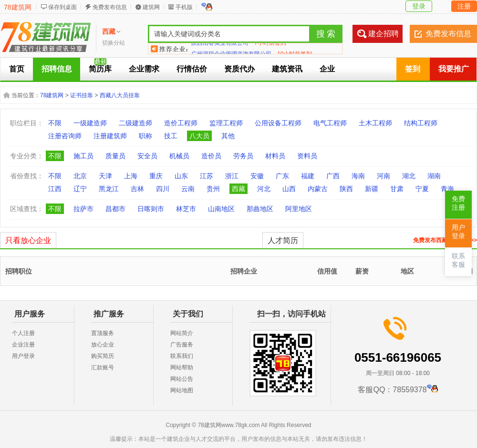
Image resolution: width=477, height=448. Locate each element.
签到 (413, 69)
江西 (55, 189)
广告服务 (182, 345)
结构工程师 (421, 123)
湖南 (434, 176)
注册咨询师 (65, 136)
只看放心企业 (28, 240)
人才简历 (283, 240)
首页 (17, 69)
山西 (289, 189)
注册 (464, 6)
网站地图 (182, 390)
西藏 (238, 189)
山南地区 (221, 209)
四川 (163, 189)
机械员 (179, 156)
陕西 (346, 189)
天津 (105, 176)
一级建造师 (90, 123)
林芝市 (186, 209)
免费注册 (458, 203)
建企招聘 (384, 34)
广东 (282, 176)
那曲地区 (260, 209)
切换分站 (114, 43)
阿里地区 (299, 209)
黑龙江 (109, 189)
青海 (447, 189)
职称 (145, 136)
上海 (131, 176)
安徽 (257, 176)
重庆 (156, 176)
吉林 (137, 189)
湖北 (409, 176)
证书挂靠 (82, 95)
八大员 (199, 136)
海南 (358, 176)
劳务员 (243, 156)
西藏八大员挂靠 (120, 95)
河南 (384, 176)
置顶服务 (103, 333)
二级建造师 (135, 123)
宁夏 (422, 189)
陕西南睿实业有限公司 (220, 49)
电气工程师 (330, 123)
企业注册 (23, 345)
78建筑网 (18, 7)
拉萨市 (83, 209)
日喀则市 (151, 209)
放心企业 (103, 345)
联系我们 (182, 356)
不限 (55, 123)
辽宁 (80, 189)
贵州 (213, 189)
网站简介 (182, 333)
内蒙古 (318, 189)
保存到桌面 (62, 7)
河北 (264, 189)
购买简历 (103, 356)
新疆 (372, 189)
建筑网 (151, 7)
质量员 (115, 156)
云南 (188, 189)
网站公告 (182, 379)
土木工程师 (375, 123)
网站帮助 (182, 367)
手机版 (184, 7)
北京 (80, 176)
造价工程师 (181, 123)
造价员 (211, 156)
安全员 (147, 156)
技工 (171, 136)
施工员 (83, 156)
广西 (333, 176)
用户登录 (23, 356)
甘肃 (397, 189)
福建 (308, 176)
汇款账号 (103, 367)
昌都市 (115, 209)
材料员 (275, 156)
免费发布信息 (110, 7)
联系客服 (458, 260)
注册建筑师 (110, 136)
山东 (181, 176)
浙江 (232, 176)
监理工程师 (226, 123)
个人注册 (23, 333)
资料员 (307, 156)
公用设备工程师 (278, 123)
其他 (228, 136)
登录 (419, 6)
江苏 (207, 176)
